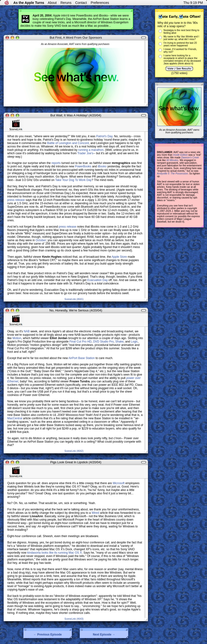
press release (16, 200)
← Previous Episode (48, 635)
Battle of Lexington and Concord (68, 143)
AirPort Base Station (82, 358)
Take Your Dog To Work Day (73, 180)
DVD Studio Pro (103, 342)
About (52, 3)
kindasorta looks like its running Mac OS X (55, 553)
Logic (134, 342)
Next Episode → (104, 635)
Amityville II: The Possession (172, 174)
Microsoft (119, 483)
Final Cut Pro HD (81, 342)
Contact (81, 3)
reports (56, 163)
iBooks (102, 166)
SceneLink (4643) (74, 619)
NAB (27, 331)
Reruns (66, 3)
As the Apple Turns (29, 3)
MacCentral (15, 418)
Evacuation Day (97, 280)
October (41, 240)
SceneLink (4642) (74, 451)
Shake (120, 342)
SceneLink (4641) (74, 299)
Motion (17, 338)
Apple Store (119, 257)
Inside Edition (181, 155)
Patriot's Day (104, 136)
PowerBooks (83, 166)
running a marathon (91, 150)
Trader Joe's (85, 153)
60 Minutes (172, 160)
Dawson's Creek (190, 158)
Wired (95, 513)
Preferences (100, 3)
